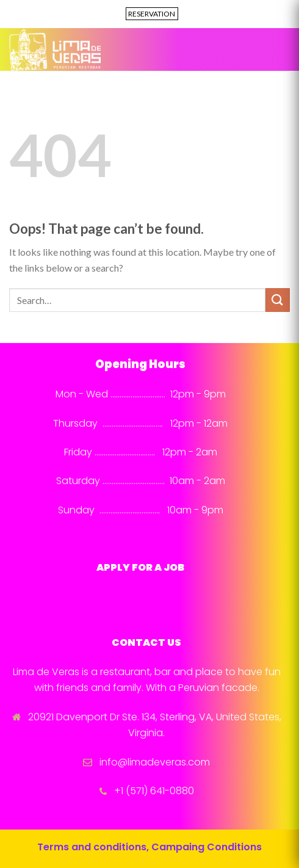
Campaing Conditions (207, 847)
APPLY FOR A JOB (140, 567)
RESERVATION (152, 14)
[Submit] (278, 300)
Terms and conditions (92, 847)
